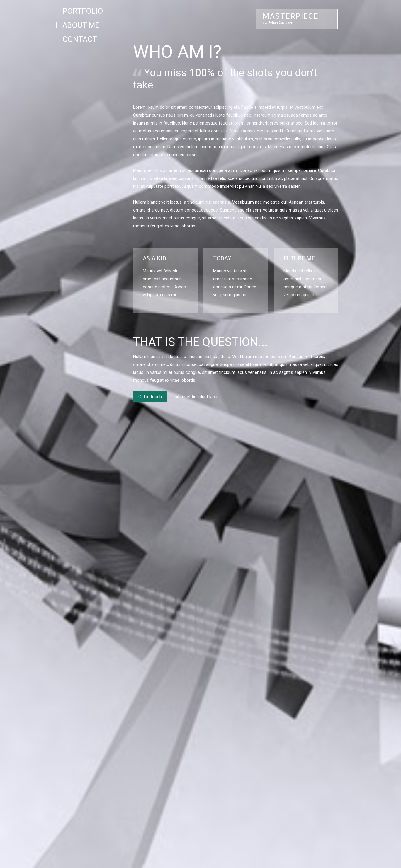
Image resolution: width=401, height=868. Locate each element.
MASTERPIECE (291, 16)
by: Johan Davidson (278, 23)
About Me (81, 25)
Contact (80, 39)
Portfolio (83, 11)
